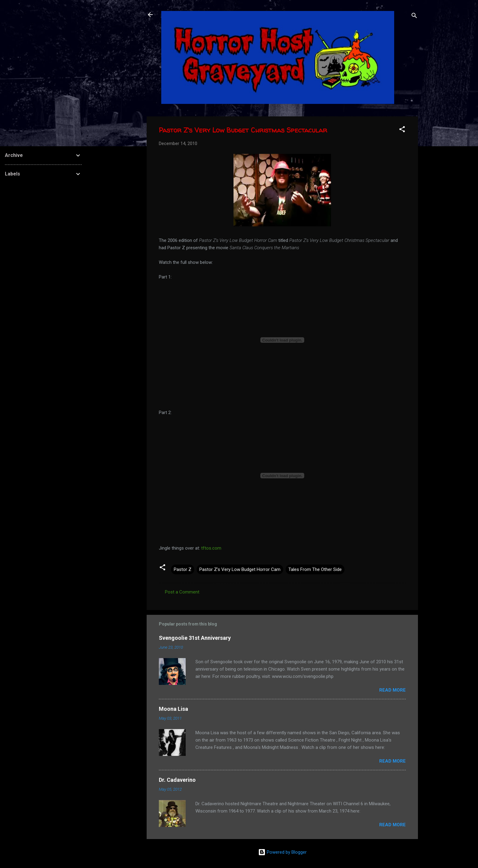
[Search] (414, 17)
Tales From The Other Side (315, 569)
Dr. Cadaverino (177, 780)
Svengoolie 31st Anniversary (195, 638)
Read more (392, 690)
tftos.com (211, 548)
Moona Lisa (173, 709)
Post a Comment (182, 592)
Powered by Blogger (282, 852)
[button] (402, 130)
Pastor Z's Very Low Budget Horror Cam (240, 569)
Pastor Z (183, 569)
